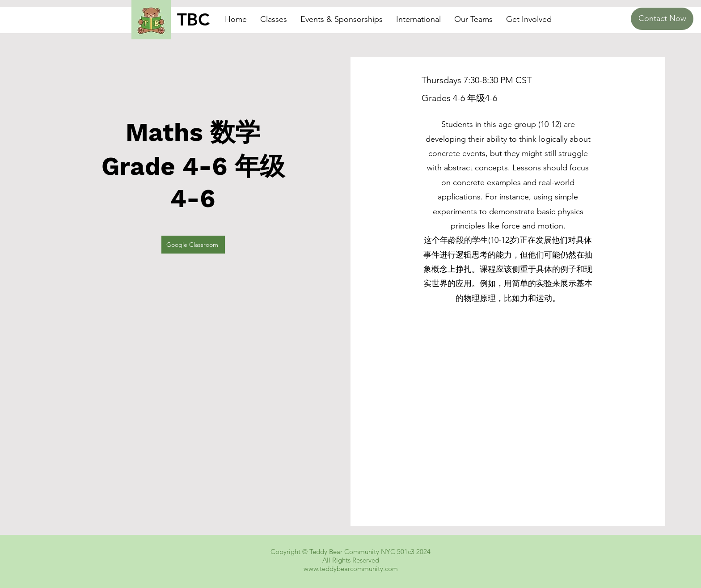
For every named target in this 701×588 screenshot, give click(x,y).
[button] (274, 19)
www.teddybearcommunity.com (351, 569)
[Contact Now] (662, 19)
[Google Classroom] (193, 245)
